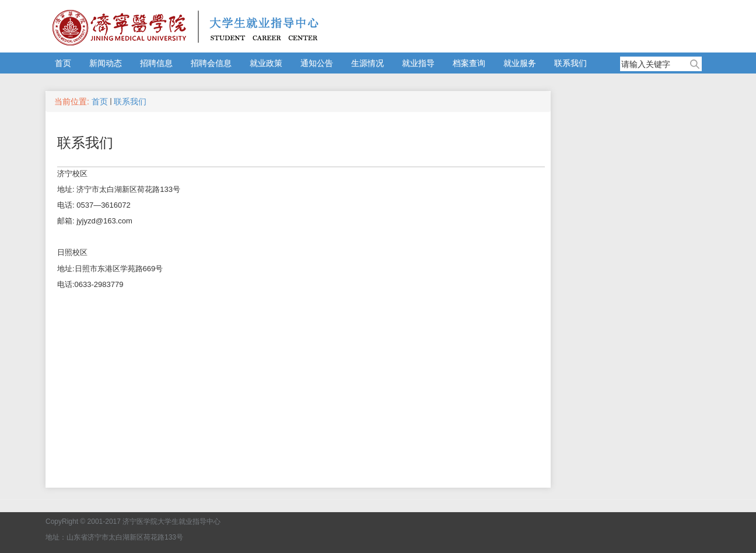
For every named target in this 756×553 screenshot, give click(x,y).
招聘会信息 (211, 63)
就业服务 (520, 63)
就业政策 (266, 63)
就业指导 (418, 63)
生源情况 (367, 63)
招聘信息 (156, 63)
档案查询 (469, 63)
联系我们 (570, 63)
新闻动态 (106, 63)
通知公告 (317, 63)
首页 (63, 63)
